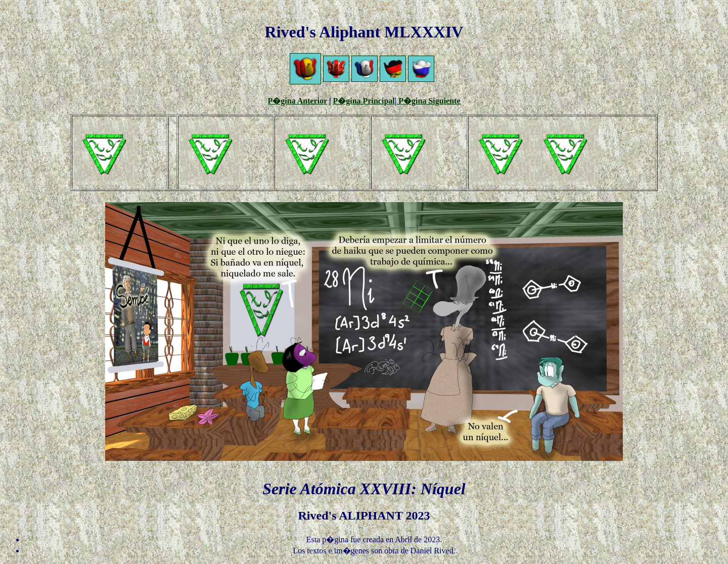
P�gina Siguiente (428, 101)
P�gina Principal (364, 101)
